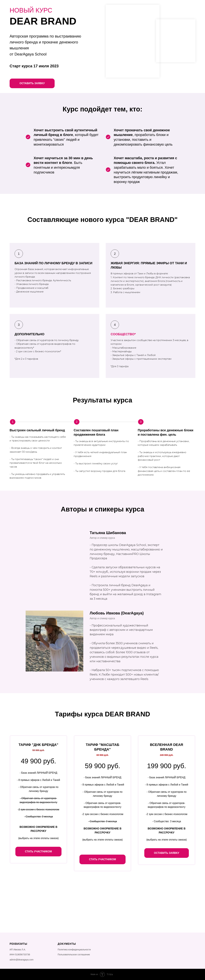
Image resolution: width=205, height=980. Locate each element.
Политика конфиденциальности (74, 950)
